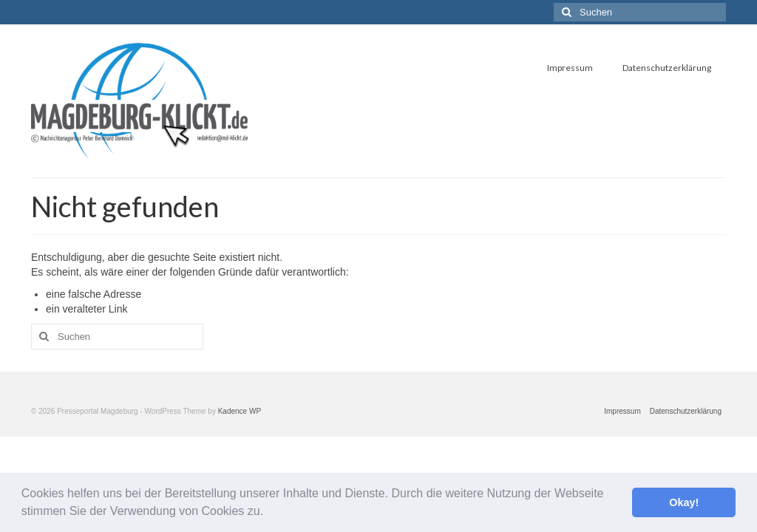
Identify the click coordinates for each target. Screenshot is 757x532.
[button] (269, 513)
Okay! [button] (684, 502)
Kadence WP (240, 411)
